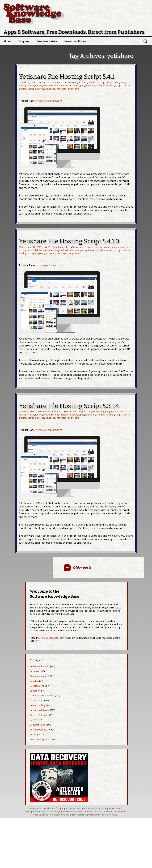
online (45, 815)
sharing (23, 89)
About (7, 41)
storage (32, 89)
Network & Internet (50, 411)
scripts (119, 86)
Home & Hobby (38, 705)
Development (37, 686)
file (90, 82)
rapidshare (102, 86)
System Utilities (38, 730)
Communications (38, 676)
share (127, 86)
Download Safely (47, 41)
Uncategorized (38, 734)
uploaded (50, 89)
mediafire (48, 86)
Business (35, 671)
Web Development (51, 82)
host (123, 82)
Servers (34, 720)
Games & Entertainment (42, 696)
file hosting (99, 82)
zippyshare (73, 89)
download (72, 82)
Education (35, 691)
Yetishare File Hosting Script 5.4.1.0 (69, 241)
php (82, 86)
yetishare (62, 89)
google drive (113, 82)
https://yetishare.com (49, 101)
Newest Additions (75, 41)
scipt (112, 86)
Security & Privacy (39, 715)
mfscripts (74, 86)
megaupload (61, 86)
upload (41, 89)
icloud (31, 86)
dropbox (83, 82)
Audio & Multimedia (40, 666)
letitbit (39, 86)
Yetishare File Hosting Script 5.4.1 (67, 77)
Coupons (24, 41)
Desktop (34, 681)
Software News (38, 725)
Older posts (78, 567)
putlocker (90, 86)
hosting (23, 86)
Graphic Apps (37, 700)
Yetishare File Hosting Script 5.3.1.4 (69, 406)
